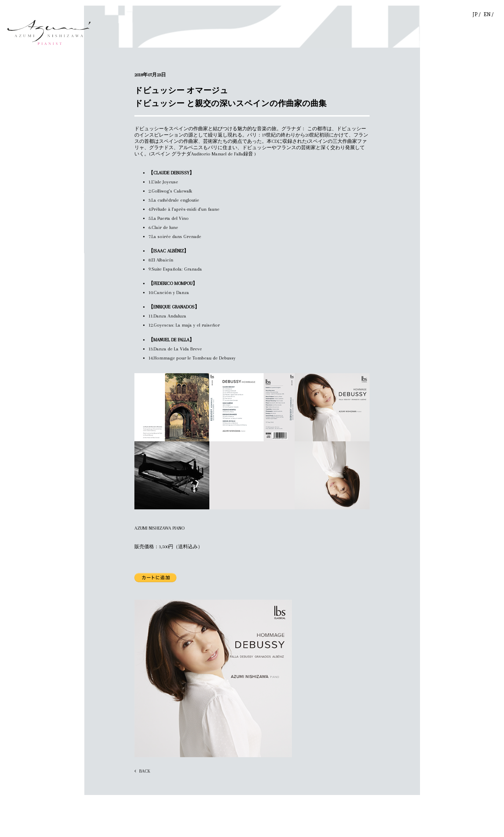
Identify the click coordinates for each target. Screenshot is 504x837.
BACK (145, 771)
